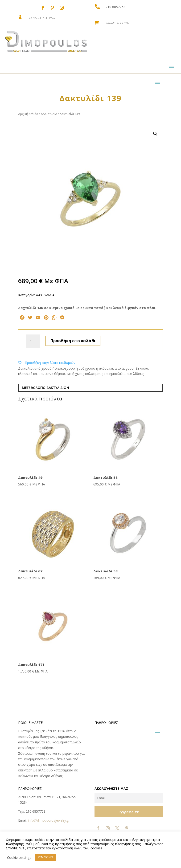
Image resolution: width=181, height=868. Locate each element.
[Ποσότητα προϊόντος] (33, 341)
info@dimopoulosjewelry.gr (49, 820)
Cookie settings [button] (19, 857)
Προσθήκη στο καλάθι (73, 341)
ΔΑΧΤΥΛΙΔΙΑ (49, 114)
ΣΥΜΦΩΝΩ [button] (45, 857)
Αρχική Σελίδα (28, 114)
